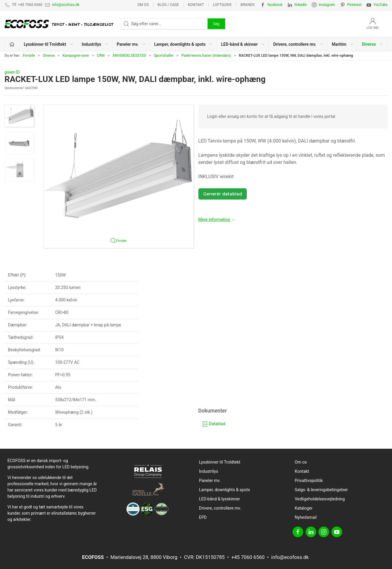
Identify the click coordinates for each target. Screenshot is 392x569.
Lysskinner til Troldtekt (220, 462)
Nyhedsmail (306, 517)
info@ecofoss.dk (66, 5)
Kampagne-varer (76, 56)
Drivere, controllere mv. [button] (298, 44)
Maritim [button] (343, 44)
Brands (248, 5)
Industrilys (208, 471)
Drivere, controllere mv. (220, 508)
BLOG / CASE (168, 5)
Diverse (49, 56)
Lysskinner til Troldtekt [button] (49, 44)
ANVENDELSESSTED (129, 56)
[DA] (60, 24)
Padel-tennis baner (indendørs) (206, 56)
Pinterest (354, 5)
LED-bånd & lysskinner (219, 499)
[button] (19, 116)
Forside (29, 56)
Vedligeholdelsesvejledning (320, 499)
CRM (101, 56)
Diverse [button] (372, 44)
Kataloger (304, 508)
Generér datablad (223, 194)
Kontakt (196, 5)
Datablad (214, 424)
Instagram (327, 5)
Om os (143, 5)
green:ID (12, 72)
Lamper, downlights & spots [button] (184, 44)
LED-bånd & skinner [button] (243, 44)
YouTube (380, 5)
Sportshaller (164, 56)
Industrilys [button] (95, 44)
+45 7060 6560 (248, 557)
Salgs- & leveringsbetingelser (321, 490)
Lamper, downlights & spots (225, 490)
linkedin (301, 5)
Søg (216, 24)
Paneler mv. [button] (131, 44)
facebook (275, 5)
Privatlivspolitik (309, 481)
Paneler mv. (210, 481)
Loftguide (222, 5)
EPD (203, 517)
